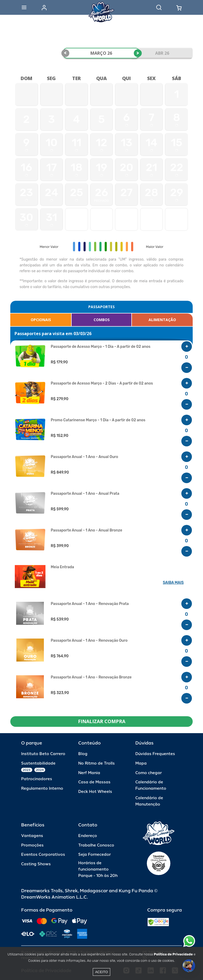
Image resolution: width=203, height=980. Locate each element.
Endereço (88, 836)
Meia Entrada (62, 567)
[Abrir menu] (24, 7)
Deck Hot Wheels (95, 792)
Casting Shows (36, 864)
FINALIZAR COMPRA (102, 721)
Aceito (101, 972)
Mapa (141, 763)
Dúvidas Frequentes (155, 754)
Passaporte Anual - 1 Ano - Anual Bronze (86, 530)
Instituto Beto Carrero (43, 754)
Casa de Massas (94, 782)
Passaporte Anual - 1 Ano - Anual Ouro (84, 457)
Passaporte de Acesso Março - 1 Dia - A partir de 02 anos (101, 347)
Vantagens (32, 836)
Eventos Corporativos (43, 855)
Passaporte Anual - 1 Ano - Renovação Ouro (89, 641)
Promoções (32, 845)
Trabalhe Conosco (96, 845)
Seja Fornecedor (94, 855)
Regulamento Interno (42, 789)
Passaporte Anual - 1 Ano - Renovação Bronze (91, 677)
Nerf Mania (89, 773)
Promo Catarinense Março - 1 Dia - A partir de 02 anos (98, 420)
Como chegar (149, 773)
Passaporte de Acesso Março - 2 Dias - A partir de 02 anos (102, 383)
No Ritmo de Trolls (96, 763)
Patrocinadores (37, 779)
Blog (83, 754)
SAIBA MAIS (173, 583)
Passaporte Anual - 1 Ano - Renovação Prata (90, 604)
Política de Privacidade (173, 954)
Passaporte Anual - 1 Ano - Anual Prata (85, 494)
